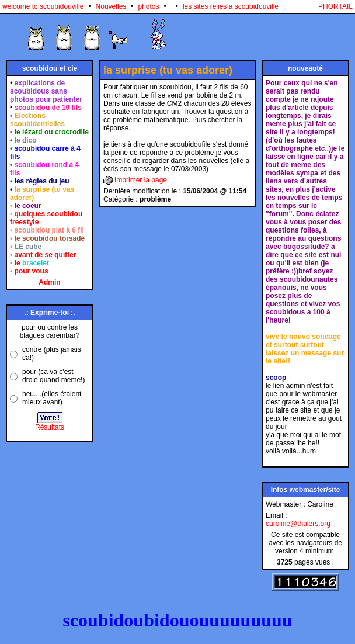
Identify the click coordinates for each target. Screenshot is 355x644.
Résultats (50, 427)
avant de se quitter (46, 255)
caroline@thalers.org (298, 524)
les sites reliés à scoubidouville (231, 6)
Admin (49, 282)
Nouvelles (111, 6)
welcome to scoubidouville (43, 6)
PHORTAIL (335, 6)
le (32, 263)
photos (149, 6)
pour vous (32, 271)
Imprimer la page (141, 180)
